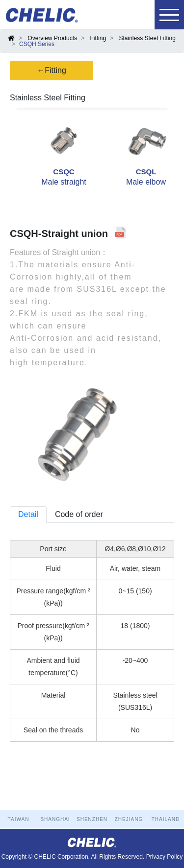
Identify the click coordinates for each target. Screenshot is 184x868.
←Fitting (52, 70)
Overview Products (52, 38)
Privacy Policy (165, 857)
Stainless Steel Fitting (147, 38)
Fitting (98, 38)
